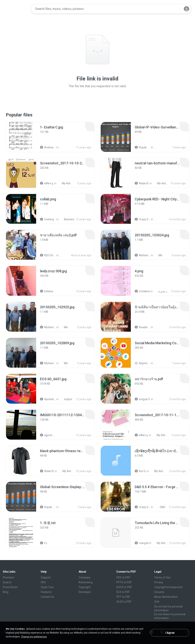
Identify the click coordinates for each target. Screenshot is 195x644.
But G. (140, 471)
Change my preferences (34, 637)
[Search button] (175, 9)
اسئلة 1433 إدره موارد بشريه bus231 (162, 291)
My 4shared (66, 183)
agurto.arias (48, 435)
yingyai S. (143, 399)
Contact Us (47, 597)
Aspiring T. (143, 363)
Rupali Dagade (143, 147)
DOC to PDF (123, 577)
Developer (85, 592)
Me (158, 255)
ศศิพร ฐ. (47, 183)
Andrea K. (48, 147)
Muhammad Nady (143, 255)
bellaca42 (48, 291)
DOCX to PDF (124, 587)
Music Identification (166, 597)
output (66, 399)
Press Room (10, 587)
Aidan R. (142, 183)
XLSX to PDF (124, 602)
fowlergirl (48, 219)
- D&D (160, 507)
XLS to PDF (123, 592)
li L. (44, 543)
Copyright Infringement (168, 587)
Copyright (85, 587)
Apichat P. (48, 399)
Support (46, 577)
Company (85, 577)
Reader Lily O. (143, 327)
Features (46, 592)
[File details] (21, 137)
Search (7, 582)
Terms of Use (162, 577)
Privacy (159, 582)
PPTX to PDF (124, 582)
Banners (67, 219)
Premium (9, 577)
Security (159, 592)
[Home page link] (16, 9)
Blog (6, 592)
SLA (157, 602)
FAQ (43, 582)
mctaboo (142, 291)
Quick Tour (47, 587)
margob (142, 543)
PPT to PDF (123, 597)
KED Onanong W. (48, 255)
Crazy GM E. (143, 219)
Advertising (86, 582)
